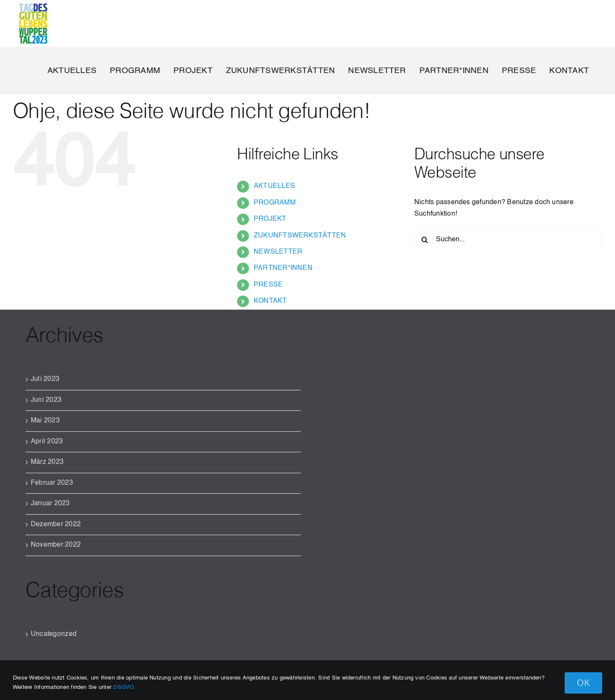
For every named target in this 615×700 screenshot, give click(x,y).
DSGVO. (124, 687)
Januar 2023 (50, 504)
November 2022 (56, 545)
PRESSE (268, 285)
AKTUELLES (274, 186)
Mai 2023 (45, 421)
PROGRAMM (275, 203)
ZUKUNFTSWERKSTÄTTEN (300, 236)
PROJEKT (270, 219)
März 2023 (47, 462)
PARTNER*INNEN (283, 268)
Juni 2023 (46, 400)
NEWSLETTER (278, 252)
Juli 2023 (45, 379)
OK (583, 683)
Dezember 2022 (56, 524)
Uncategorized (54, 634)
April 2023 (47, 442)
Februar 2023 (52, 483)
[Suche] (425, 240)
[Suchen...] (508, 240)
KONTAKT (270, 301)
